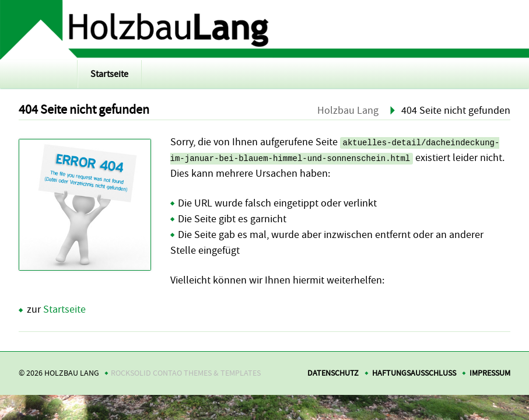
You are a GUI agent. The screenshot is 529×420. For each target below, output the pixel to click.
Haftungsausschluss (414, 373)
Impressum (490, 373)
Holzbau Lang (348, 111)
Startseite (109, 74)
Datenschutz (333, 373)
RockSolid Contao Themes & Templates (186, 373)
